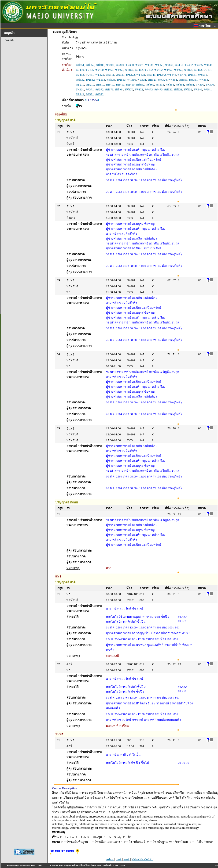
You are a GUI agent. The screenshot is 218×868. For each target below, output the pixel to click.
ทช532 (80, 80)
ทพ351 (173, 80)
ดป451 (208, 70)
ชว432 (189, 65)
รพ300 (200, 84)
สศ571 (90, 94)
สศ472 (139, 89)
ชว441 (208, 65)
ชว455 (90, 70)
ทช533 (101, 80)
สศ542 (80, 94)
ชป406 (100, 65)
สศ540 (198, 89)
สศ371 (90, 89)
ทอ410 (110, 84)
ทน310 (132, 80)
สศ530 (168, 89)
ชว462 (139, 70)
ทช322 (130, 75)
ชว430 (169, 65)
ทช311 (110, 75)
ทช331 (141, 75)
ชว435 (199, 65)
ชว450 (80, 70)
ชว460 (100, 70)
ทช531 (192, 75)
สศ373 (109, 89)
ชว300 (110, 65)
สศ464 (119, 89)
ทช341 (151, 75)
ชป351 (80, 65)
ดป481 (90, 75)
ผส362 (150, 84)
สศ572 (100, 94)
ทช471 (182, 75)
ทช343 (172, 75)
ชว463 (198, 70)
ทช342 (161, 75)
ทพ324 (163, 80)
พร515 (160, 84)
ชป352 (90, 65)
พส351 (170, 84)
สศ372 (100, 89)
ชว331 (140, 65)
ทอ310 (100, 84)
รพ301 (80, 89)
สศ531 (178, 89)
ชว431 (179, 65)
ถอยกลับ (9, 40)
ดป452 (80, 75)
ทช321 (120, 75)
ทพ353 (204, 80)
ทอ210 (80, 84)
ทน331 (142, 80)
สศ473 (149, 89)
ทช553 (121, 80)
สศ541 (208, 89)
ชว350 (159, 65)
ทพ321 (152, 80)
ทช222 (100, 75)
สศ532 (188, 89)
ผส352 (140, 84)
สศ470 (129, 89)
